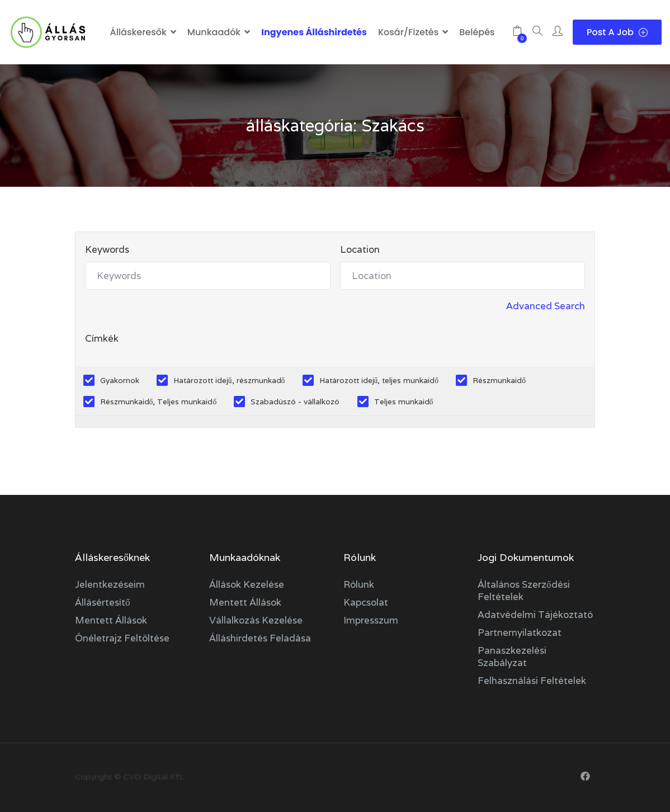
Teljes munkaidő (404, 402)
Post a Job (617, 32)
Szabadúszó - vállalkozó (295, 402)
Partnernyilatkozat (520, 632)
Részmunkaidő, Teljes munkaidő (159, 402)
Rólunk (359, 584)
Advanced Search (546, 306)
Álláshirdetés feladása (260, 638)
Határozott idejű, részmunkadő (229, 380)
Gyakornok (120, 380)
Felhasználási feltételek (532, 681)
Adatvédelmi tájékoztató (535, 615)
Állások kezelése (247, 584)
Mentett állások (111, 620)
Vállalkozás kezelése (256, 620)
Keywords (107, 249)
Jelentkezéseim (110, 584)
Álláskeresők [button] (138, 32)
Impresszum (371, 620)
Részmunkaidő (499, 380)
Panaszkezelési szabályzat (512, 657)
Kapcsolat (366, 602)
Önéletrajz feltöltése (122, 638)
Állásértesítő (103, 602)
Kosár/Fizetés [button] (408, 32)
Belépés (477, 32)
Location (360, 249)
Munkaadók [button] (214, 32)
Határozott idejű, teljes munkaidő (379, 380)
